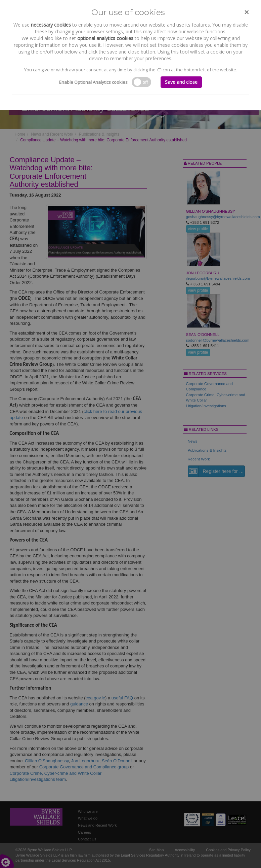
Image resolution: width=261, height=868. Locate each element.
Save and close (181, 82)
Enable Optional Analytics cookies (93, 82)
